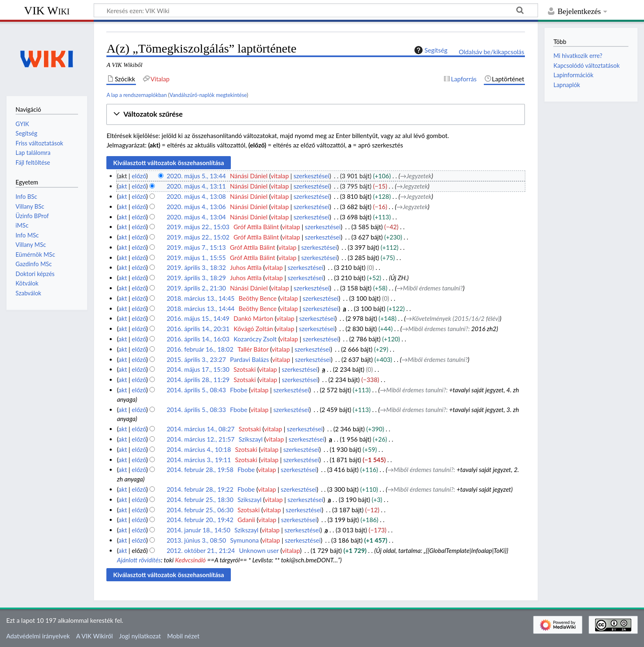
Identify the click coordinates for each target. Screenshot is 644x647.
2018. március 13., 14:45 (201, 298)
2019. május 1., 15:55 (196, 258)
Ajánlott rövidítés (139, 560)
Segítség (430, 50)
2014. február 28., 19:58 (200, 470)
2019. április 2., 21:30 (196, 288)
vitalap (280, 176)
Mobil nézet (183, 636)
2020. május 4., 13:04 (196, 217)
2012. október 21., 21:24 (201, 550)
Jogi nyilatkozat (140, 636)
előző (139, 176)
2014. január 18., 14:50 (199, 530)
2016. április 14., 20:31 (198, 329)
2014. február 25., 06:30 (200, 510)
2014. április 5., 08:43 (196, 390)
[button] (316, 114)
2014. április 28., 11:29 (198, 380)
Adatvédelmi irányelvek (38, 636)
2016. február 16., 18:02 (200, 349)
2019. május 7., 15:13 (196, 247)
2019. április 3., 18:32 (196, 267)
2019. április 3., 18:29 (196, 278)
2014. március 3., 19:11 (199, 460)
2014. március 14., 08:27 (201, 429)
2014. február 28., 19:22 (200, 489)
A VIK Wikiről (94, 636)
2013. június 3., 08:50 (197, 540)
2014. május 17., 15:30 (198, 369)
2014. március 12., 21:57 (201, 439)
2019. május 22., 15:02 (198, 237)
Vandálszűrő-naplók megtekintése (208, 95)
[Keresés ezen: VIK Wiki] (316, 10)
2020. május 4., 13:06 (196, 207)
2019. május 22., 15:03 (198, 227)
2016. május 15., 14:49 (198, 318)
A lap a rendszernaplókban (137, 95)
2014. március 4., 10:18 (199, 449)
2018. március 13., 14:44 (201, 309)
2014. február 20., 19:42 (200, 520)
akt (123, 186)
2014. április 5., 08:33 (196, 410)
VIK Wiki (47, 10)
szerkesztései (312, 176)
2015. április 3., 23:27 (196, 359)
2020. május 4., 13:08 (196, 196)
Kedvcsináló (190, 560)
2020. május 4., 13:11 (196, 186)
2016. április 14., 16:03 (198, 339)
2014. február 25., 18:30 (200, 500)
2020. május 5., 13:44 (196, 176)
